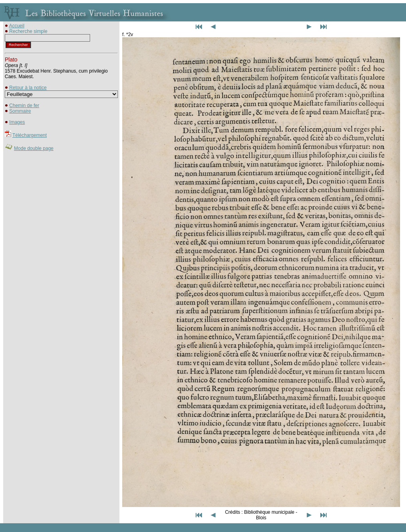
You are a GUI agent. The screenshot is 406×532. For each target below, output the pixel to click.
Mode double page (34, 148)
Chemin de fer (24, 106)
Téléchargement (30, 135)
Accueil (17, 26)
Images (17, 122)
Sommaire (20, 111)
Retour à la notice (28, 88)
